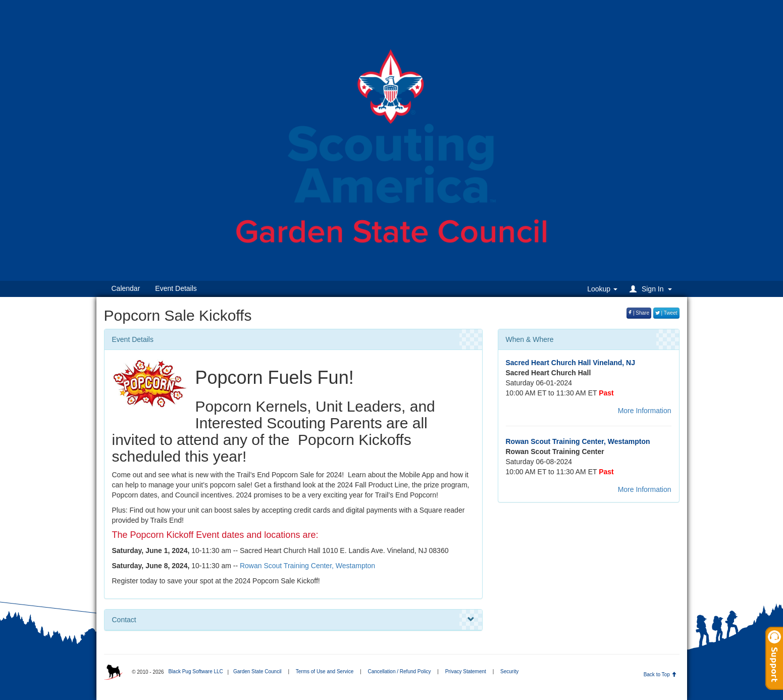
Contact (293, 620)
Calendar (126, 288)
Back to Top (660, 674)
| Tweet (666, 313)
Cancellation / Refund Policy (399, 671)
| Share (639, 313)
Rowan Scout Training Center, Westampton (307, 566)
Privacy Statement (466, 671)
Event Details (176, 288)
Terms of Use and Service (325, 671)
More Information (645, 411)
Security (509, 671)
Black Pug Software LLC (195, 671)
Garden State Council (257, 671)
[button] (652, 289)
